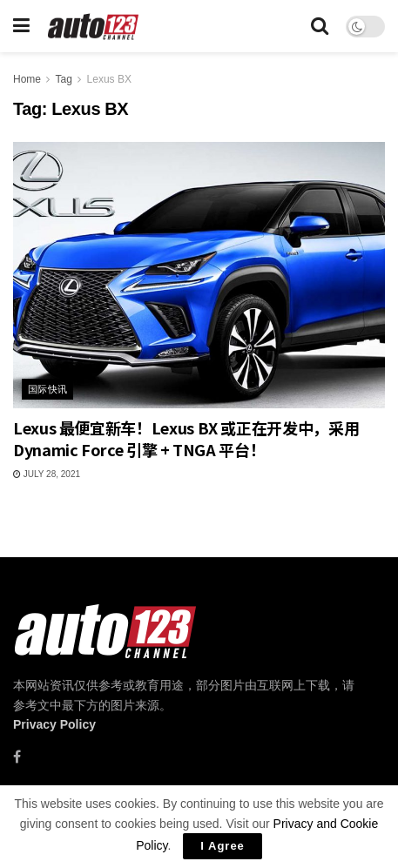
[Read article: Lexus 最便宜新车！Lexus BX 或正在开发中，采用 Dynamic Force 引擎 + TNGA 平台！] (199, 275)
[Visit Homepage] (94, 27)
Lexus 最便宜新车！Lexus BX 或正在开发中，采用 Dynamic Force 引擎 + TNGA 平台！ (186, 438)
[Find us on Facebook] (17, 757)
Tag (63, 79)
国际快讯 (48, 389)
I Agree (223, 846)
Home (27, 79)
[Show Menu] (21, 26)
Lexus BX (109, 79)
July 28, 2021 (47, 474)
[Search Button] (320, 26)
